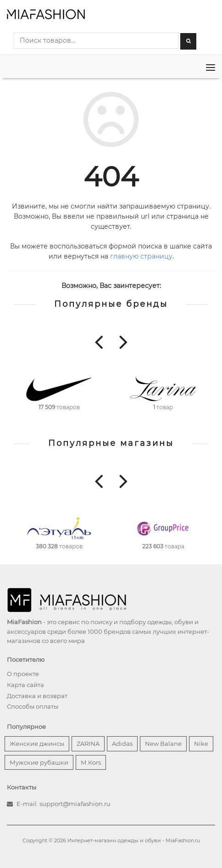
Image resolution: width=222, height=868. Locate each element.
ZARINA (88, 744)
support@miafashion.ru (75, 804)
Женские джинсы (37, 744)
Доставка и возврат (37, 696)
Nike (201, 744)
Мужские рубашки (39, 762)
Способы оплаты (33, 706)
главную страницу (141, 256)
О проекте (23, 674)
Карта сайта (25, 685)
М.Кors (91, 762)
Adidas (122, 744)
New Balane (163, 744)
